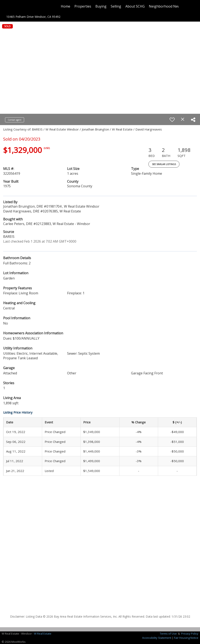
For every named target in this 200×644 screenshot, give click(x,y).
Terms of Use (168, 634)
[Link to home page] (24, 6)
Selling (116, 6)
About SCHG (135, 6)
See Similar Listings (164, 164)
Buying (101, 6)
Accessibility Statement (157, 638)
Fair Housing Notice (186, 638)
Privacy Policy (190, 634)
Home (66, 6)
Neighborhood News (165, 6)
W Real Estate (43, 634)
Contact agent (15, 120)
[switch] (172, 120)
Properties (83, 6)
